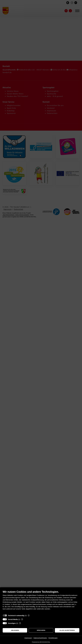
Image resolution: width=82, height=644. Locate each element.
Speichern (41, 630)
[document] (41, 602)
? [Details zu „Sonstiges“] (20, 623)
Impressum (28, 638)
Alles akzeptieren (67, 630)
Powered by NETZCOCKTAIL (41, 642)
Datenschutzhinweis (40, 638)
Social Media (13, 619)
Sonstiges (12, 623)
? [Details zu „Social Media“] (22, 619)
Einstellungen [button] (53, 638)
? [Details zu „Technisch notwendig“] (29, 615)
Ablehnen (15, 630)
